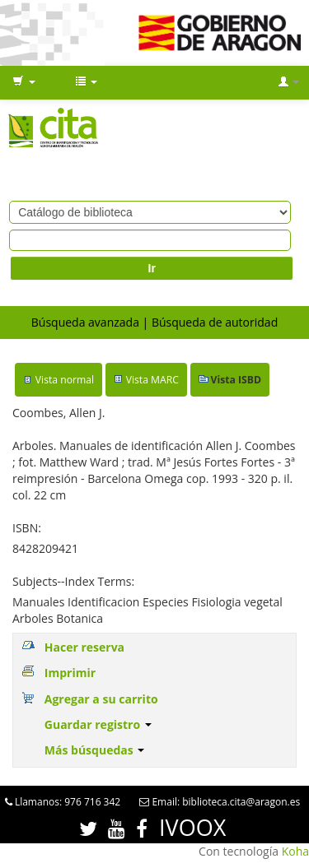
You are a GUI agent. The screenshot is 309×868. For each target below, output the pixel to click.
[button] (24, 82)
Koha (295, 851)
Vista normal (65, 380)
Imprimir (70, 673)
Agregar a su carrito (101, 699)
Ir (152, 268)
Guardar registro (98, 724)
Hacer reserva (84, 647)
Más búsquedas (95, 750)
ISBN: (27, 528)
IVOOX (192, 827)
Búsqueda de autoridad (215, 322)
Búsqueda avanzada (85, 322)
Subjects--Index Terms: (73, 581)
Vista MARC (152, 380)
